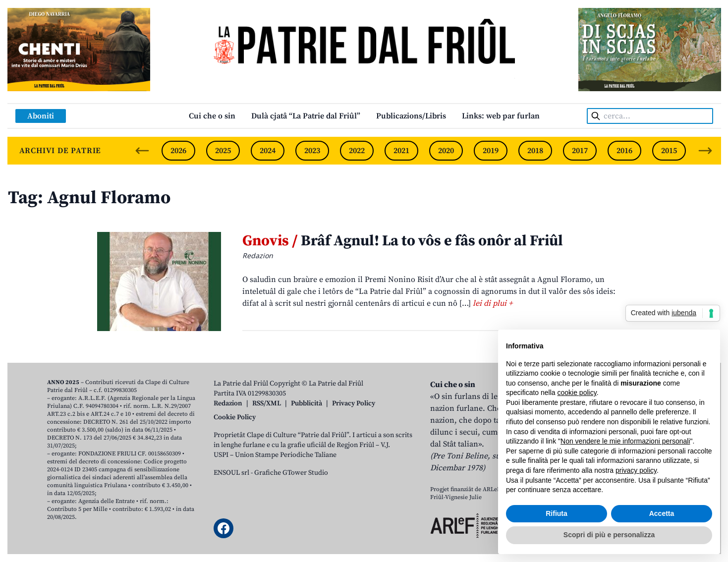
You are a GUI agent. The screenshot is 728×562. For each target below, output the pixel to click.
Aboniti (41, 116)
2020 (446, 151)
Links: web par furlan (501, 116)
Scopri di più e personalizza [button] (609, 535)
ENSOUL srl (231, 473)
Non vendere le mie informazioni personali (625, 441)
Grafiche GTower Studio (291, 473)
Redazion (228, 403)
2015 (669, 151)
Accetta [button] (662, 513)
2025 (223, 151)
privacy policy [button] (636, 470)
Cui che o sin (212, 116)
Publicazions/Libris (411, 116)
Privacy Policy (354, 403)
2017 (580, 151)
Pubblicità (307, 403)
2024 (268, 151)
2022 (357, 151)
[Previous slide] (142, 151)
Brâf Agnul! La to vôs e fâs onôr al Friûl (403, 241)
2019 (491, 151)
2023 (312, 151)
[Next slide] (705, 151)
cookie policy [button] (577, 393)
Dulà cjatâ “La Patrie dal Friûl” (306, 116)
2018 (535, 151)
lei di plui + (493, 303)
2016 (624, 151)
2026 (178, 151)
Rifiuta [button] (557, 513)
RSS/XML (267, 403)
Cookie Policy (235, 417)
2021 (401, 151)
